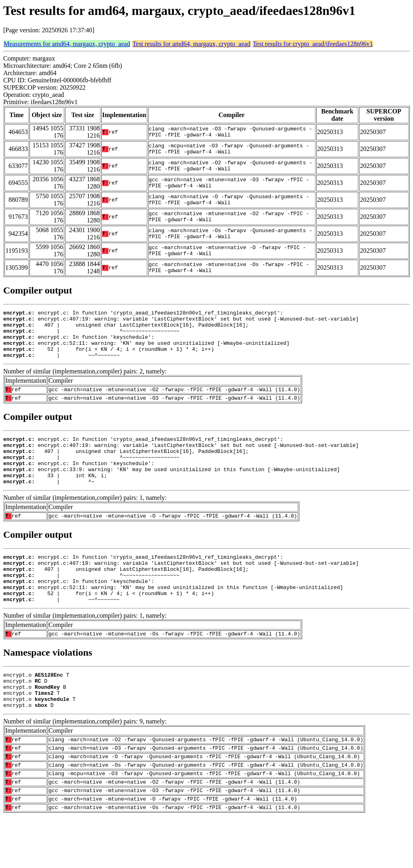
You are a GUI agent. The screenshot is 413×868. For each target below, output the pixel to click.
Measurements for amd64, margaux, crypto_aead (67, 44)
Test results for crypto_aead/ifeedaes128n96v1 (313, 44)
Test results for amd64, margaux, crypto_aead (191, 44)
